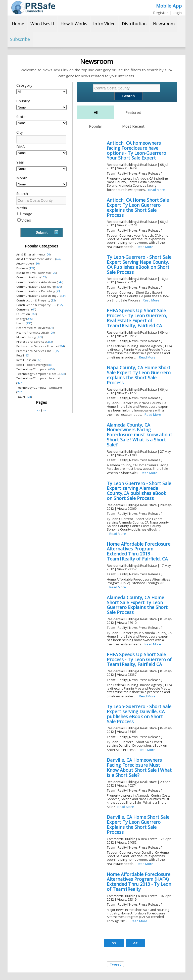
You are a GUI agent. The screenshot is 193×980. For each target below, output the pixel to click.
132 (43, 277)
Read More (157, 190)
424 (58, 259)
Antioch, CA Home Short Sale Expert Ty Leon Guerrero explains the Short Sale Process (138, 207)
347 (60, 282)
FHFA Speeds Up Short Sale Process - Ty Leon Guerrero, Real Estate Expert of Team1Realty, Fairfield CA (137, 318)
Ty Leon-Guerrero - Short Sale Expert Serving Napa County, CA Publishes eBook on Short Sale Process (139, 264)
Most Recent (133, 126)
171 (40, 337)
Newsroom (164, 24)
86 (50, 365)
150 (36, 263)
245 (29, 319)
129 (32, 268)
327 (19, 383)
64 (34, 309)
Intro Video (104, 24)
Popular (96, 126)
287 (19, 392)
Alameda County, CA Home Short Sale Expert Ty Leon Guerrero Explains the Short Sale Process (137, 605)
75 (57, 351)
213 (50, 342)
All (96, 112)
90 (27, 355)
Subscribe (20, 39)
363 (34, 314)
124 (29, 397)
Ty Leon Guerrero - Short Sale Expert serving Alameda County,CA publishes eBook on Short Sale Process (139, 491)
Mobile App (169, 6)
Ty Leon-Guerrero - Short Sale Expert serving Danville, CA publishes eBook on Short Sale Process (139, 714)
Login (177, 13)
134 (63, 296)
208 (63, 374)
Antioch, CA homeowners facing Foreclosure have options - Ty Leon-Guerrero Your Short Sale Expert (136, 150)
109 (52, 332)
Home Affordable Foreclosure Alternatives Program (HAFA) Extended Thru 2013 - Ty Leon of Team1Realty (139, 882)
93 (53, 300)
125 (54, 273)
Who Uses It (42, 24)
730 (29, 323)
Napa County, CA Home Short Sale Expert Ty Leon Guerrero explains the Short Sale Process (139, 375)
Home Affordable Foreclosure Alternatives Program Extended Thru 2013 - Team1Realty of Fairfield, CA (139, 551)
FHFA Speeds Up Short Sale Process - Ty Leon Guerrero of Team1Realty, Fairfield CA (139, 659)
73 (58, 291)
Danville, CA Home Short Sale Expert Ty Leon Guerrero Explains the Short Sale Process (138, 824)
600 (52, 369)
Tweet (115, 964)
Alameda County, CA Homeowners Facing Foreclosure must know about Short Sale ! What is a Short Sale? (139, 435)
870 (59, 287)
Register (161, 13)
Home (18, 24)
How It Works (74, 24)
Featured (133, 112)
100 (47, 254)
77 (39, 360)
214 (62, 346)
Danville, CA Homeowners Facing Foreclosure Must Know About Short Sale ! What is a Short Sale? (139, 767)
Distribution (134, 24)
